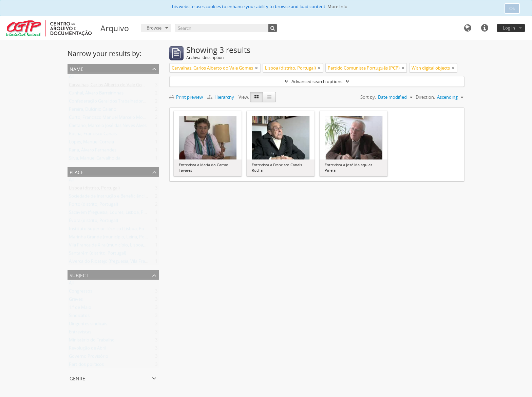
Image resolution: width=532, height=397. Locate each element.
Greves (76, 301)
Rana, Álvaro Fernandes (93, 151)
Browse (154, 28)
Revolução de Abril (88, 349)
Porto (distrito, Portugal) (93, 206)
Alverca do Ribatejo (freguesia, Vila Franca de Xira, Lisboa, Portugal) (136, 263)
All (71, 78)
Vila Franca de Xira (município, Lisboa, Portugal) (116, 246)
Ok (512, 8)
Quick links (484, 28)
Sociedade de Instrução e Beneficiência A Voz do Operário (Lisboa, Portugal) (145, 197)
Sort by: (368, 97)
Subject (79, 275)
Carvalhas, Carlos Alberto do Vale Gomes (110, 86)
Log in (509, 28)
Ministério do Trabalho (92, 341)
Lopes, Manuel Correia (91, 143)
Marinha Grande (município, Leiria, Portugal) (113, 238)
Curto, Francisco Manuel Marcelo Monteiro (112, 119)
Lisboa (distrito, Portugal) (94, 189)
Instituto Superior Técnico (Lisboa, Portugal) (113, 230)
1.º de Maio (80, 309)
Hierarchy (221, 97)
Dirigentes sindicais (88, 325)
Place (77, 172)
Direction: (425, 97)
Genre (77, 378)
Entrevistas (80, 333)
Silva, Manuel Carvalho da (95, 159)
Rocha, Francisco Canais (93, 135)
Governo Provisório (89, 358)
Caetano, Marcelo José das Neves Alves (108, 127)
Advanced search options (317, 81)
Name (77, 68)
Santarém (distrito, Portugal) (98, 254)
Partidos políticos (86, 366)
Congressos (81, 292)
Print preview (186, 97)
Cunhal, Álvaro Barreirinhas (96, 94)
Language (468, 28)
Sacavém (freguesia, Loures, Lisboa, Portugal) (114, 214)
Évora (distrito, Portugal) (93, 222)
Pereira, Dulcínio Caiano (93, 111)
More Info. (338, 6)
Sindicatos (79, 317)
